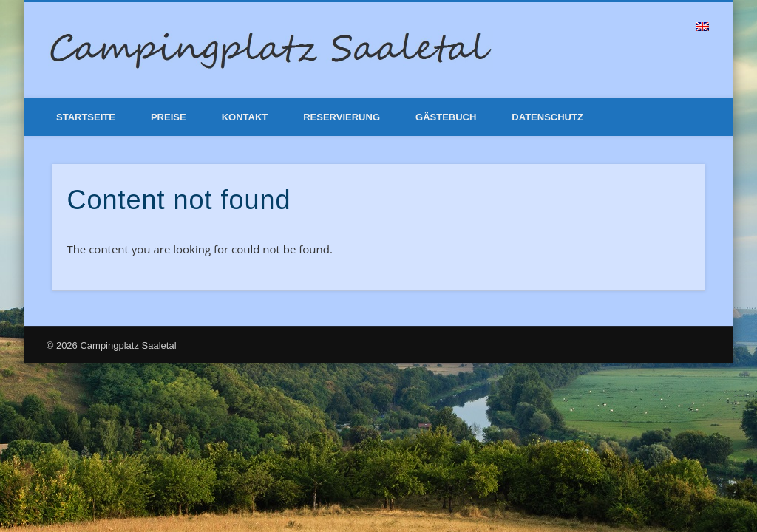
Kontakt (245, 117)
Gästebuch (446, 117)
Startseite (86, 117)
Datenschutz (547, 117)
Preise (169, 117)
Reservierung (342, 117)
